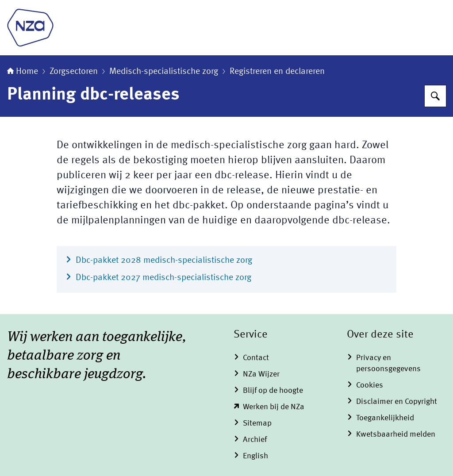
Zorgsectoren (74, 72)
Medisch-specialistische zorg (164, 72)
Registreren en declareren (277, 72)
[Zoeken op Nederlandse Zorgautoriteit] (435, 96)
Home (23, 72)
